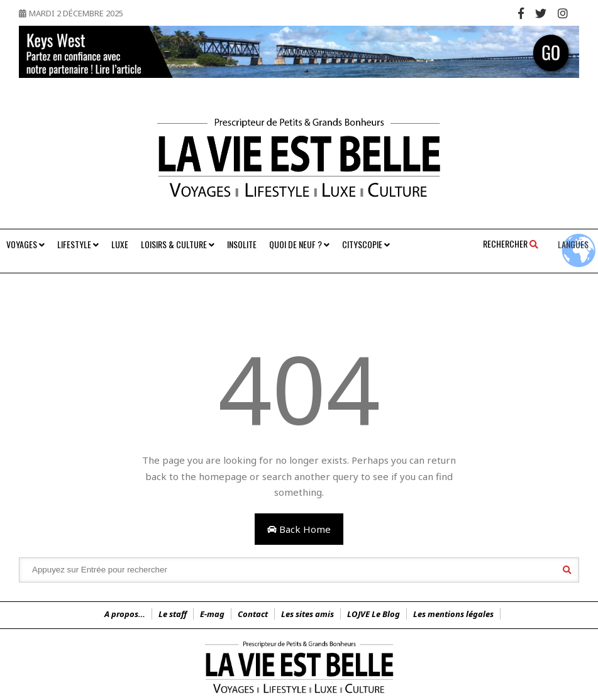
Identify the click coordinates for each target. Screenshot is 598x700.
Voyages (25, 244)
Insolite (242, 244)
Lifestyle (78, 244)
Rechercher (511, 243)
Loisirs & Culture (178, 244)
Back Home (299, 529)
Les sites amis (307, 614)
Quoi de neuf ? (299, 244)
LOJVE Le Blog (374, 614)
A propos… (125, 614)
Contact (253, 614)
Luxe (120, 244)
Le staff (173, 614)
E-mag (212, 614)
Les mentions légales (453, 614)
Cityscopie (366, 244)
